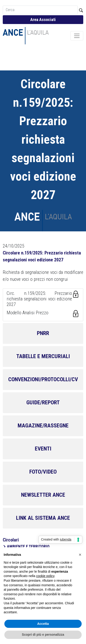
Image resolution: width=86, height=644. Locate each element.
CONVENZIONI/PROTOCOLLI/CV (43, 379)
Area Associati (43, 20)
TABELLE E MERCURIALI (43, 356)
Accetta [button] (43, 624)
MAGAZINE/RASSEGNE (43, 426)
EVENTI (43, 449)
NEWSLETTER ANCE (43, 495)
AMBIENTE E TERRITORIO (28, 546)
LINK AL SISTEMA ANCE (43, 518)
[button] (80, 555)
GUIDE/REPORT (43, 402)
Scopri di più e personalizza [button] (43, 635)
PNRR (43, 333)
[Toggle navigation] (77, 36)
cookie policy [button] (45, 576)
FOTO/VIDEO (43, 472)
